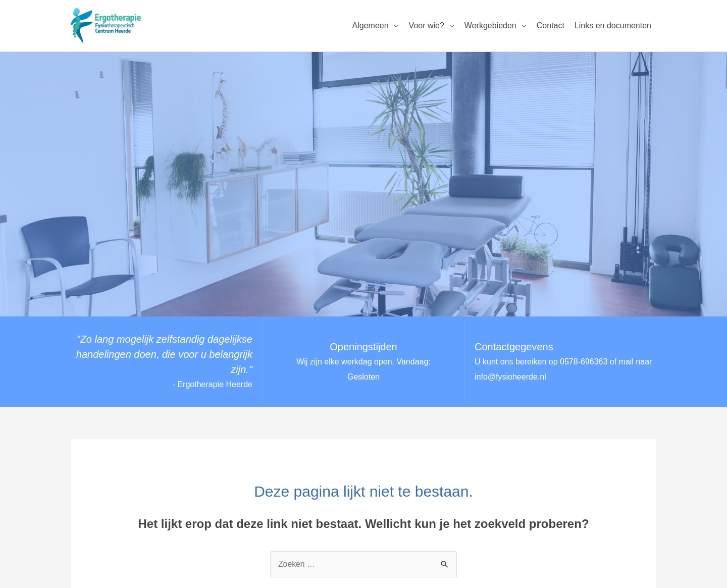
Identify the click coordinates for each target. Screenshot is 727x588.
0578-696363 (584, 362)
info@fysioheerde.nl (510, 377)
